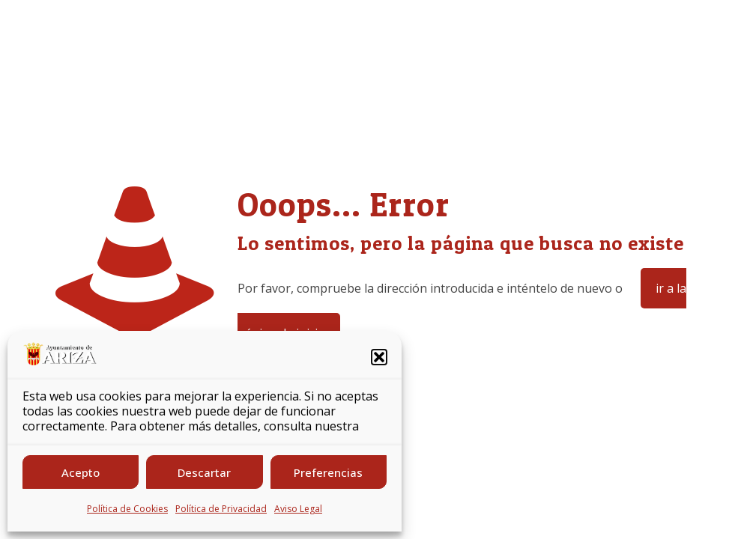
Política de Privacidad (221, 509)
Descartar (204, 472)
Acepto (81, 472)
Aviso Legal (298, 509)
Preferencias (328, 472)
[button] (379, 357)
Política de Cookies (127, 509)
